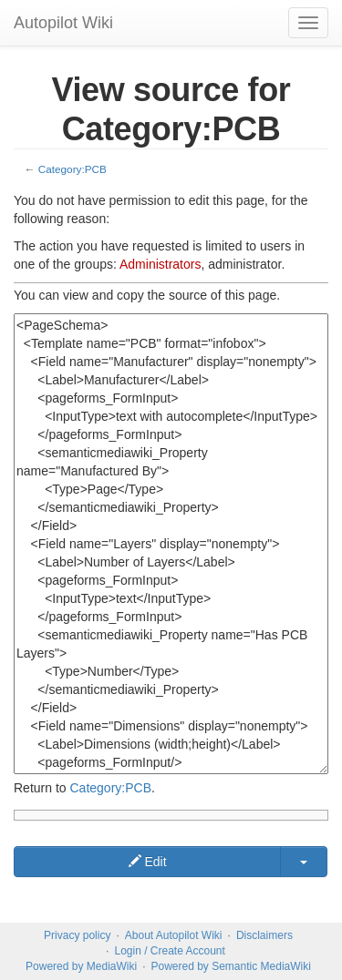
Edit (148, 862)
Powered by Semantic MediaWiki (230, 966)
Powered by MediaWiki (81, 966)
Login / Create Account (169, 951)
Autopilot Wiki (63, 23)
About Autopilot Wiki (174, 935)
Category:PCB (73, 169)
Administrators (160, 264)
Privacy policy (77, 935)
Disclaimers (264, 935)
